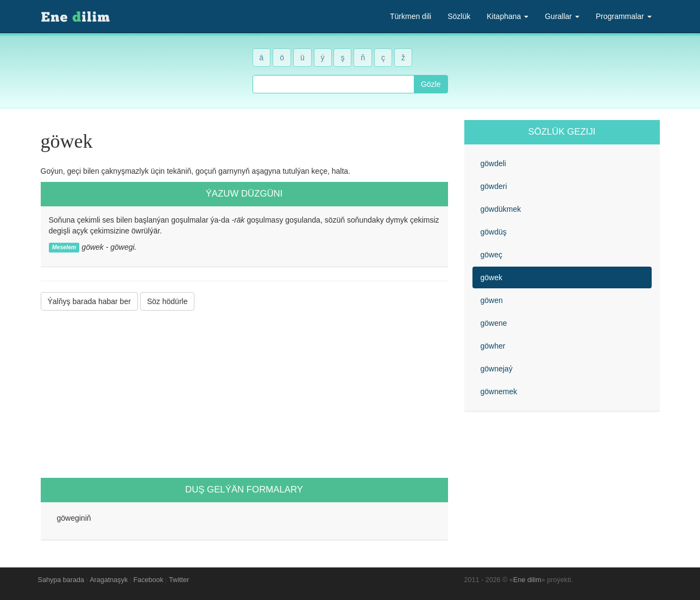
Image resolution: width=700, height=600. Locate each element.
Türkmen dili (411, 16)
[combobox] (333, 84)
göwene (494, 323)
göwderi (494, 186)
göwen (492, 300)
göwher (493, 346)
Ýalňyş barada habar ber (89, 301)
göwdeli (493, 163)
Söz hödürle (168, 301)
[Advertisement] (244, 394)
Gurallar (562, 16)
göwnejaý (497, 369)
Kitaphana (507, 16)
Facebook (149, 580)
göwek (491, 277)
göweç (491, 255)
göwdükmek (501, 209)
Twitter (179, 580)
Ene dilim (527, 580)
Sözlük (459, 16)
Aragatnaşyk (109, 580)
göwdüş (494, 232)
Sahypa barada (61, 580)
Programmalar (624, 16)
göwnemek (499, 391)
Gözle (431, 84)
